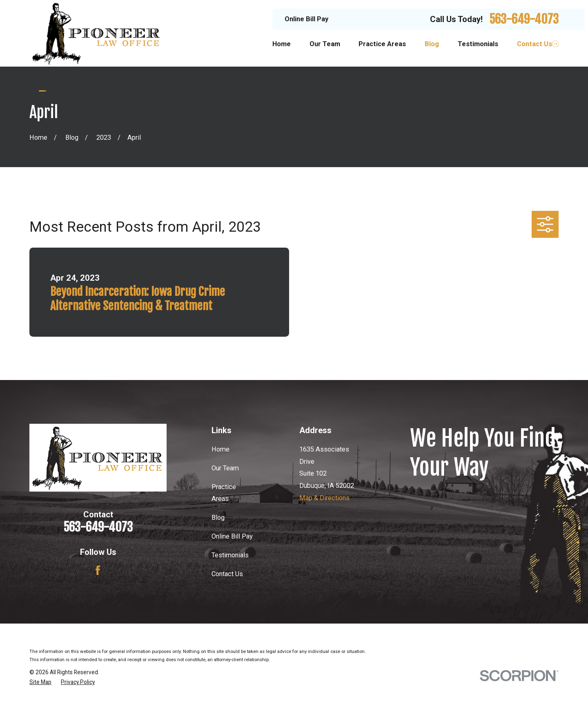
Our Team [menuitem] (325, 44)
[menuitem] (40, 682)
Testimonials (230, 555)
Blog (218, 518)
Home (220, 449)
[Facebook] (98, 570)
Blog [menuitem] (432, 44)
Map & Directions (324, 498)
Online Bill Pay (306, 19)
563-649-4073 (524, 19)
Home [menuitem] (282, 44)
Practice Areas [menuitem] (382, 44)
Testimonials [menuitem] (478, 44)
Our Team (225, 468)
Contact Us (227, 574)
